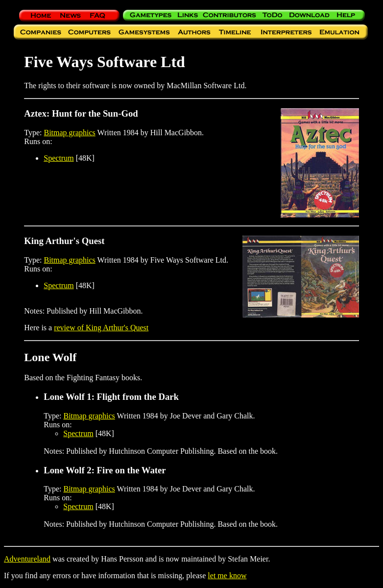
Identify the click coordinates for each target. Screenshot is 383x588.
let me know (227, 576)
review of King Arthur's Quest (101, 328)
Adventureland (27, 559)
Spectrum (59, 158)
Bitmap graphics (70, 133)
